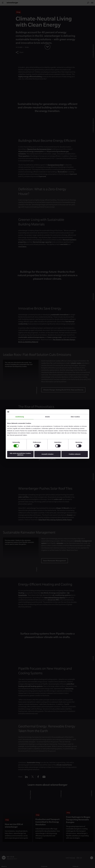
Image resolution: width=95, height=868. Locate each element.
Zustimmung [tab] (20, 417)
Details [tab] (47, 417)
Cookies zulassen (75, 454)
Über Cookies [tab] (75, 417)
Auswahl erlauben (47, 454)
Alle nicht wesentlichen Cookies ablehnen (20, 454)
